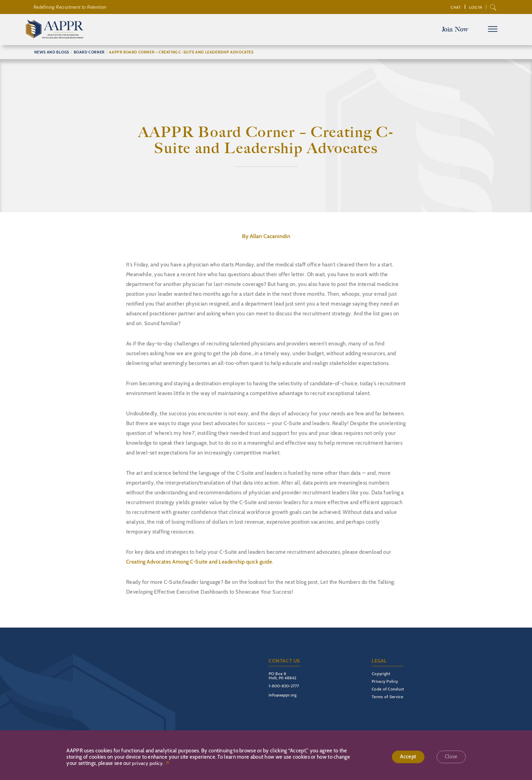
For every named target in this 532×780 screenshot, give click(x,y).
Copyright (381, 674)
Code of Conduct (388, 689)
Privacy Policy (385, 681)
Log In (475, 7)
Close (451, 757)
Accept (408, 757)
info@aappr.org (283, 695)
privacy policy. (148, 763)
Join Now (454, 29)
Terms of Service (387, 697)
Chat (455, 7)
